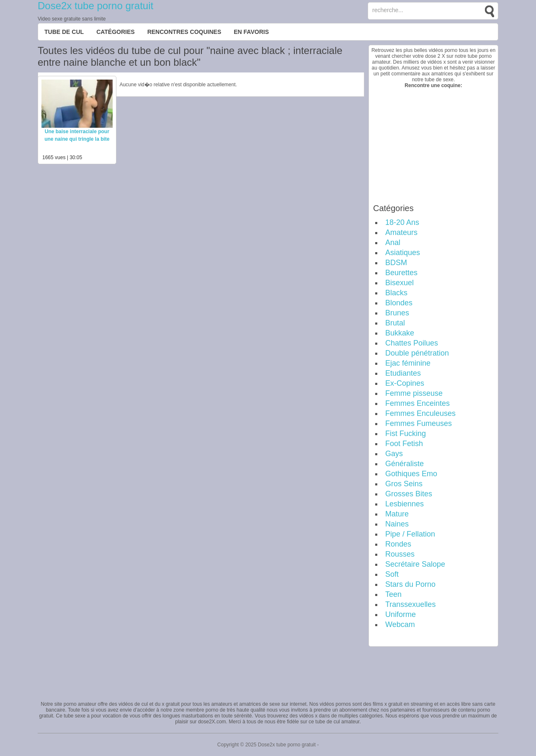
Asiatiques (403, 253)
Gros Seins (404, 484)
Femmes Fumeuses (419, 423)
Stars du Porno (410, 584)
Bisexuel (399, 283)
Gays (394, 454)
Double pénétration (417, 353)
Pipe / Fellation (410, 534)
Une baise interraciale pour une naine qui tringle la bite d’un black (77, 139)
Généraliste (405, 464)
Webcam (400, 624)
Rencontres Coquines (184, 32)
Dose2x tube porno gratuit (95, 6)
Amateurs (401, 232)
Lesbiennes (405, 504)
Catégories (116, 32)
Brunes (397, 313)
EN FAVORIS (251, 32)
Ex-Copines (405, 383)
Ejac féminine (408, 363)
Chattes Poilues (412, 343)
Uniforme (401, 614)
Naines (397, 524)
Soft (392, 574)
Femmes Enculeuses (420, 413)
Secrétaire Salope (415, 564)
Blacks (396, 293)
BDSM (396, 263)
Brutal (395, 323)
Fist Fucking (406, 433)
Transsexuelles (410, 604)
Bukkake (400, 333)
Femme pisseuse (414, 393)
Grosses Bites (409, 494)
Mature (397, 514)
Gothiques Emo (411, 474)
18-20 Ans (402, 222)
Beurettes (401, 273)
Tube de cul (64, 32)
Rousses (400, 554)
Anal (393, 243)
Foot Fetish (404, 444)
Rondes (398, 544)
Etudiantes (403, 373)
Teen (393, 594)
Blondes (399, 303)
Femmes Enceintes (417, 403)
